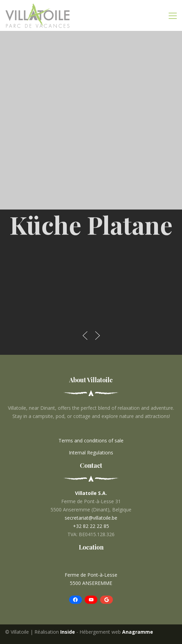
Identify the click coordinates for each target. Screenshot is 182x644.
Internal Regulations (91, 453)
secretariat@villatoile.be (91, 518)
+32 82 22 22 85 (91, 526)
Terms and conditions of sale (91, 440)
